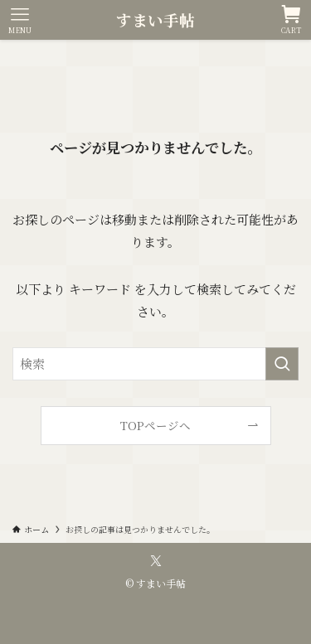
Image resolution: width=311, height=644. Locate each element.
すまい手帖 (155, 20)
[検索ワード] (155, 364)
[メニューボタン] (20, 20)
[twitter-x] (156, 561)
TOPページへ (155, 425)
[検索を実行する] (282, 364)
